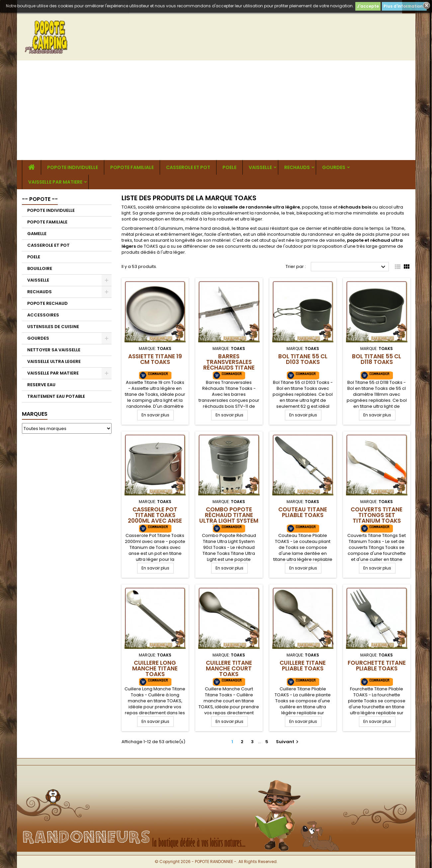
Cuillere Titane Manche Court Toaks (229, 668)
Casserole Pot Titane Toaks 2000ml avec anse (155, 515)
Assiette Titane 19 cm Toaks (155, 359)
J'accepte (368, 6)
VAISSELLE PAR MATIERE (55, 182)
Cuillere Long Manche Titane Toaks (155, 668)
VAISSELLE (260, 167)
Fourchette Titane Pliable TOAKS (377, 666)
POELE (229, 167)
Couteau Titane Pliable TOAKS (303, 512)
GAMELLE (37, 234)
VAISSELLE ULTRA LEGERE (54, 361)
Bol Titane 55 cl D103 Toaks (303, 359)
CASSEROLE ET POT (188, 167)
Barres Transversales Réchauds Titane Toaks (229, 365)
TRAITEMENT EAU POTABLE (56, 396)
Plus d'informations (404, 6)
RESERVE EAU (41, 385)
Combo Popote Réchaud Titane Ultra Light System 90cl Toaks (229, 518)
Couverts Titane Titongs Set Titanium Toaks (377, 515)
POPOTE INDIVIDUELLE (73, 167)
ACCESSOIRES (43, 315)
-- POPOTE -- (40, 199)
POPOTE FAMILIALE (132, 167)
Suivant (288, 742)
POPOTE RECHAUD (47, 303)
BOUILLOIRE (40, 268)
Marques (35, 414)
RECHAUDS (297, 167)
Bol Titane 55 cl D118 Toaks (377, 359)
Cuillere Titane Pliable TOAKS (303, 666)
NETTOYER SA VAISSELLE (54, 350)
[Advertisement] (216, 110)
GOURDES (334, 167)
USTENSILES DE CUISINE (53, 327)
